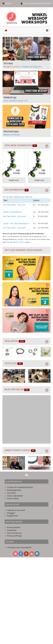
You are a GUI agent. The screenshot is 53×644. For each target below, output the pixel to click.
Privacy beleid (13, 527)
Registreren (12, 516)
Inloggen (11, 513)
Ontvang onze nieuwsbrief (19, 547)
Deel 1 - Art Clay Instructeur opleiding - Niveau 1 (25, 223)
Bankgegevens (14, 490)
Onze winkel (13, 498)
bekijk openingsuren (32, 67)
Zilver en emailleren (13, 212)
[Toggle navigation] (46, 31)
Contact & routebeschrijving (20, 487)
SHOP (7, 3)
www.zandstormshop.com (16, 101)
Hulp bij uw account (16, 510)
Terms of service (14, 533)
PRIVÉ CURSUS (19, 242)
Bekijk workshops (12, 135)
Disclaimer (12, 530)
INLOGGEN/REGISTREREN (36, 4)
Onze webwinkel (15, 496)
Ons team (11, 493)
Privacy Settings (14, 536)
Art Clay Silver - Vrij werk (14, 205)
